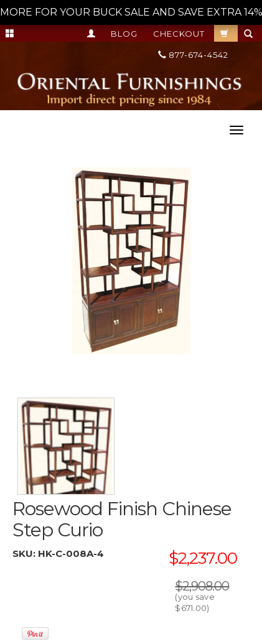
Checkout (179, 34)
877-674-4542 (193, 55)
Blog (124, 34)
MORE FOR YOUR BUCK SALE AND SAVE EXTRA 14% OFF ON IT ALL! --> (131, 12)
